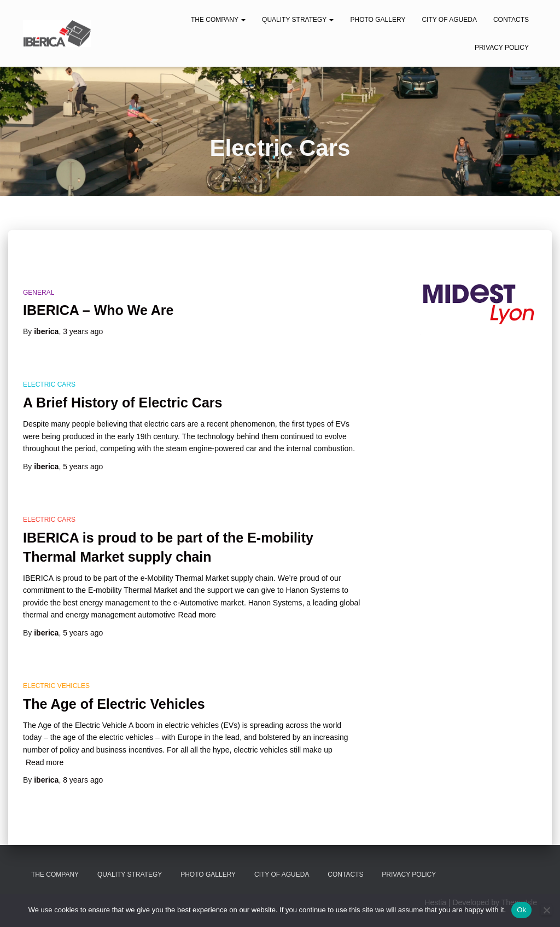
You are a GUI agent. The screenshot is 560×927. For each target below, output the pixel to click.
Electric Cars (49, 384)
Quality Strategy (298, 20)
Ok (521, 910)
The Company (218, 20)
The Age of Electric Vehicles (114, 704)
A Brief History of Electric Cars (122, 403)
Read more (197, 615)
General (39, 293)
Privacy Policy (502, 48)
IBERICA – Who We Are (98, 310)
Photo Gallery (378, 20)
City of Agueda (449, 20)
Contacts (511, 20)
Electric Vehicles (56, 686)
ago (83, 331)
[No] (546, 910)
